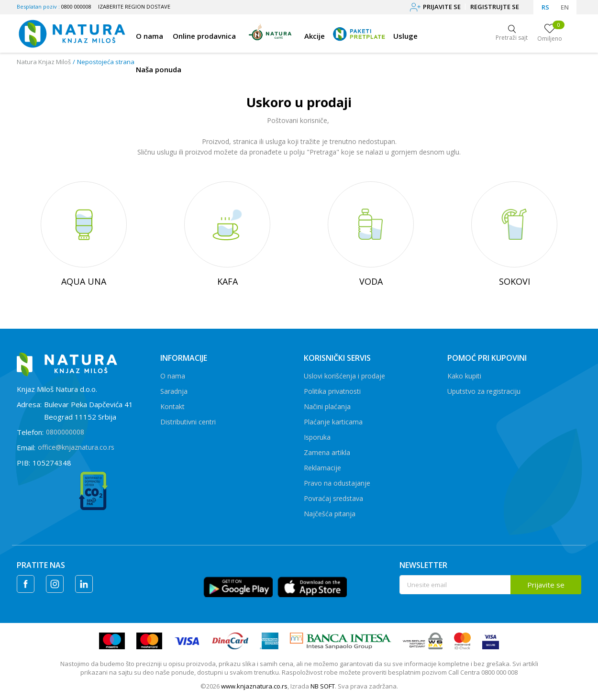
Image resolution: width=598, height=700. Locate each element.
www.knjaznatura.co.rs (254, 686)
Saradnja (174, 391)
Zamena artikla (327, 452)
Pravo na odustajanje (337, 483)
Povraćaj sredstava (333, 498)
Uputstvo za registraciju (484, 391)
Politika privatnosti (332, 391)
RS (545, 7)
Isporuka (317, 437)
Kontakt (172, 406)
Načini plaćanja (327, 406)
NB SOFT (323, 686)
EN (565, 7)
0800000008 (65, 432)
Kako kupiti (464, 376)
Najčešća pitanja (330, 514)
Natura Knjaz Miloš (44, 62)
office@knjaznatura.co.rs (76, 447)
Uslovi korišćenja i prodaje (344, 376)
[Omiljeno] (550, 33)
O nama (173, 376)
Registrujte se (495, 7)
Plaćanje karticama (333, 422)
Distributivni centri (188, 422)
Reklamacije (322, 468)
